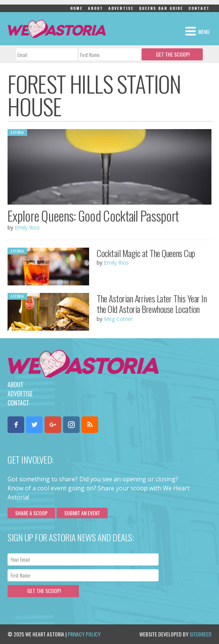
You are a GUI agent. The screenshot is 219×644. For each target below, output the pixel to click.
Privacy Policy (84, 634)
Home (76, 8)
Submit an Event (82, 513)
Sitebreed (200, 634)
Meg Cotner (118, 319)
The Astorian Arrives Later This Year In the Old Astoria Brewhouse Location (152, 304)
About (96, 8)
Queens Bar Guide (161, 8)
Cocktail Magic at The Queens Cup (146, 253)
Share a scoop (31, 513)
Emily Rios (27, 227)
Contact (199, 8)
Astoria (17, 132)
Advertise (121, 8)
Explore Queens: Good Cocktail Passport (93, 216)
